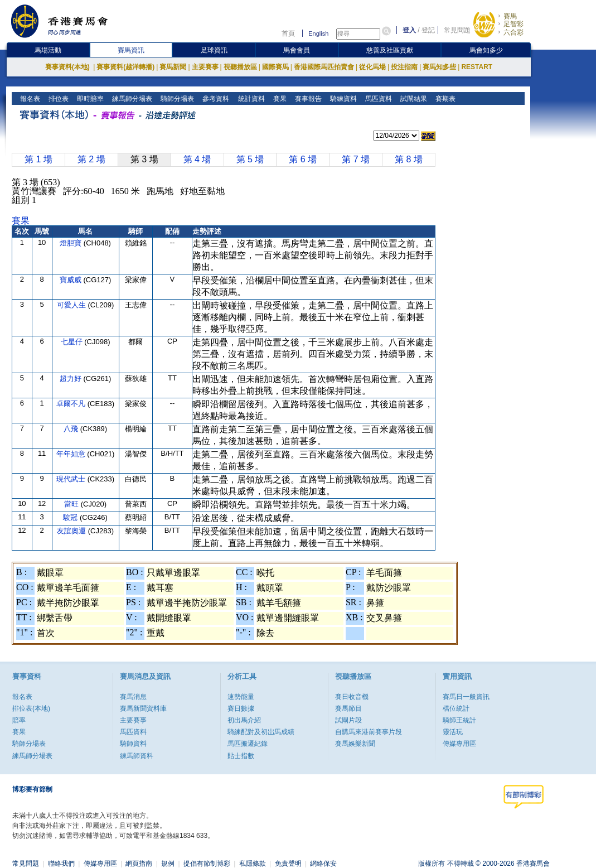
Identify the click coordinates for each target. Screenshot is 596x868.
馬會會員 (297, 50)
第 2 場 (91, 159)
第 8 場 (409, 159)
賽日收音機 (352, 697)
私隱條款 (253, 864)
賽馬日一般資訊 (466, 697)
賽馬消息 (133, 697)
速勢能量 (241, 697)
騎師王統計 (459, 720)
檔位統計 (456, 708)
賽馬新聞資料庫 (143, 708)
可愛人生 (72, 305)
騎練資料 (342, 99)
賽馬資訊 (131, 50)
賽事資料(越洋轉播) (125, 67)
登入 (409, 30)
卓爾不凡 (72, 404)
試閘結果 (412, 99)
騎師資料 (133, 744)
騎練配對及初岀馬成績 (261, 732)
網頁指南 (139, 864)
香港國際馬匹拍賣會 (324, 67)
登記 (428, 30)
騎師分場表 (176, 99)
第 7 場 (356, 159)
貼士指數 (241, 756)
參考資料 (215, 99)
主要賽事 (205, 67)
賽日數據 (241, 708)
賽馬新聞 (173, 67)
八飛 (72, 429)
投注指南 (404, 67)
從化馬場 (372, 67)
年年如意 (72, 454)
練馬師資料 (137, 756)
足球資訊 (214, 50)
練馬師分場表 (131, 99)
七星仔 (73, 342)
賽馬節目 (348, 708)
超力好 (72, 378)
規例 (168, 864)
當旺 (72, 504)
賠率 (19, 720)
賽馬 (510, 16)
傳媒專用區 (459, 744)
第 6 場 (303, 159)
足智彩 (513, 24)
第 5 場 (250, 159)
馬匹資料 (377, 99)
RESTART (477, 67)
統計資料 (250, 99)
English (318, 33)
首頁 (288, 33)
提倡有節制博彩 (207, 864)
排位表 (58, 99)
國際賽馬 (275, 67)
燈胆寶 (72, 243)
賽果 (278, 99)
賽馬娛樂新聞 (355, 744)
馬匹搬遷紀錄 (248, 744)
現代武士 (72, 479)
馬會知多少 (486, 50)
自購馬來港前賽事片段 (369, 732)
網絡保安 (323, 864)
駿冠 (71, 517)
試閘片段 (348, 720)
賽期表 (444, 99)
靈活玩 (453, 732)
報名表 (29, 99)
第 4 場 (197, 159)
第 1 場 (38, 159)
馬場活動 (48, 50)
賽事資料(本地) (68, 67)
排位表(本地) (31, 708)
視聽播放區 (240, 67)
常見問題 (457, 30)
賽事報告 (307, 99)
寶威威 (72, 280)
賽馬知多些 (439, 67)
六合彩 (513, 32)
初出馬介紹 (244, 720)
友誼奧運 (72, 531)
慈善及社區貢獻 (390, 50)
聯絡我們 (61, 864)
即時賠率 (89, 99)
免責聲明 (288, 864)
